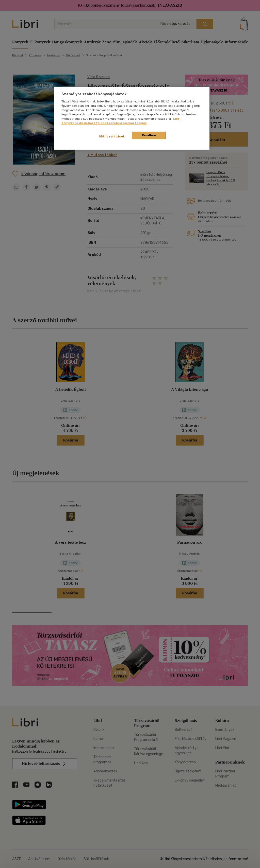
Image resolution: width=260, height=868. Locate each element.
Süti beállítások (112, 136)
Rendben (149, 135)
